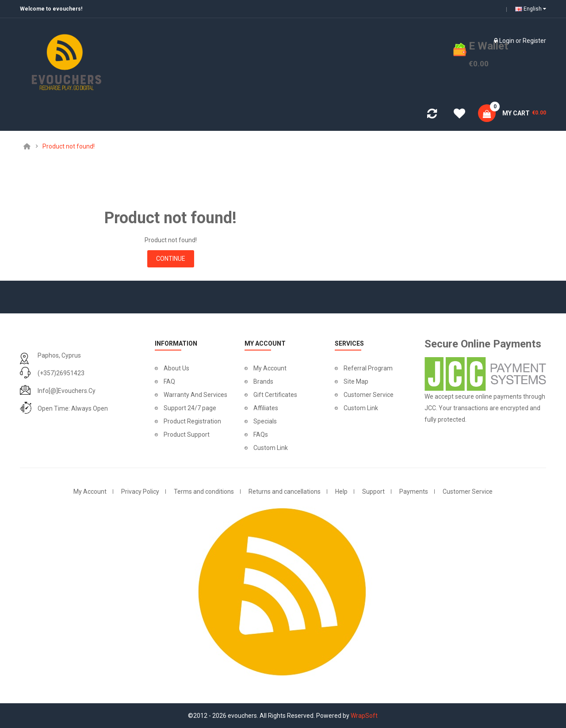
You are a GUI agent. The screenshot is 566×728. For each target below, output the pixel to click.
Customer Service (369, 395)
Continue (171, 259)
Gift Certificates (275, 395)
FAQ (169, 381)
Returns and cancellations (285, 492)
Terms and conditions (204, 492)
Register (534, 41)
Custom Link (271, 448)
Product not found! (69, 146)
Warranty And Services (195, 395)
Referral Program (368, 368)
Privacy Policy (140, 492)
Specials (265, 421)
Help (341, 492)
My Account (270, 368)
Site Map (356, 381)
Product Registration (192, 421)
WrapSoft (364, 716)
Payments (414, 492)
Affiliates (266, 408)
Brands (263, 381)
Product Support (187, 435)
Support (373, 492)
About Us (176, 368)
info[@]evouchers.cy (67, 391)
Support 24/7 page (190, 408)
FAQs (261, 435)
